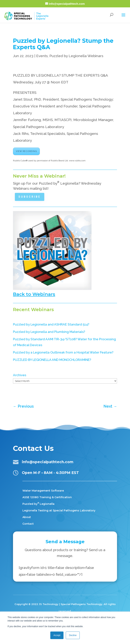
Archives (20, 375)
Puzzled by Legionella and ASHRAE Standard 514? (51, 324)
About (27, 517)
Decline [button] (73, 635)
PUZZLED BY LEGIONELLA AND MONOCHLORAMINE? (52, 360)
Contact (28, 524)
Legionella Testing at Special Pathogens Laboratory (59, 510)
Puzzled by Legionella (38, 504)
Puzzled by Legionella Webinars (76, 56)
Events (42, 56)
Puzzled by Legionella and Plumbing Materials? (49, 332)
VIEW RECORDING (26, 151)
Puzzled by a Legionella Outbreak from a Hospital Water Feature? (63, 352)
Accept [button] (57, 635)
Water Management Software (43, 491)
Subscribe (31, 197)
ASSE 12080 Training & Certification (47, 497)
